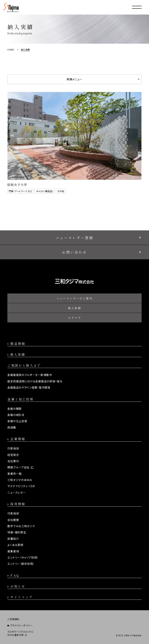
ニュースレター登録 (74, 238)
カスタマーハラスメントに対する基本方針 (21, 633)
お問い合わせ (74, 252)
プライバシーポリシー (21, 625)
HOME (11, 49)
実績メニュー (74, 79)
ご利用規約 (13, 619)
